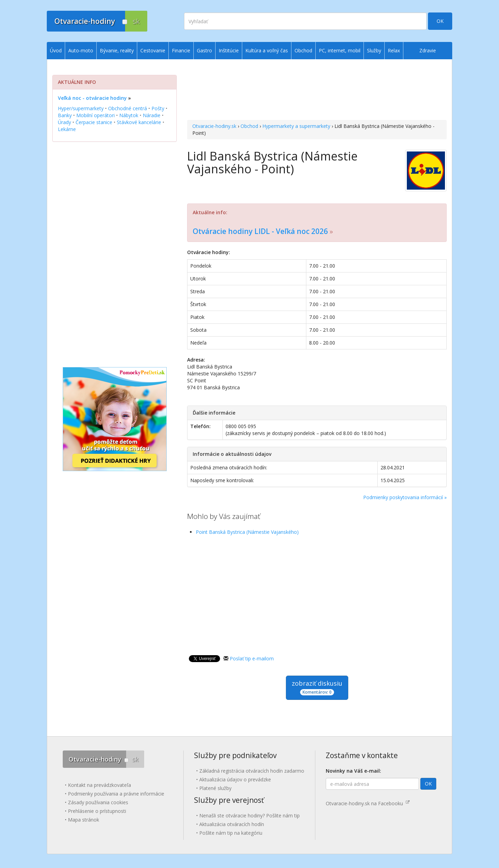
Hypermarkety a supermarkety (296, 126)
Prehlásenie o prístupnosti (97, 811)
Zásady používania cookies (98, 802)
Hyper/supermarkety (81, 108)
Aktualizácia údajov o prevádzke (235, 779)
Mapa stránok (84, 820)
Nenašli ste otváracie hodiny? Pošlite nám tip (249, 815)
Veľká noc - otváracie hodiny (92, 98)
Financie (181, 50)
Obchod (249, 126)
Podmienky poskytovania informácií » (405, 497)
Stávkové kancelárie (139, 122)
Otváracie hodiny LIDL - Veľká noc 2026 (260, 231)
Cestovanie (153, 50)
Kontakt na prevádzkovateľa (99, 785)
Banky (65, 115)
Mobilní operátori (95, 115)
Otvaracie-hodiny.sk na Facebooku (368, 803)
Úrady (64, 122)
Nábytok (129, 115)
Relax (394, 50)
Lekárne (67, 129)
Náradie (152, 115)
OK (440, 21)
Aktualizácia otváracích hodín (232, 824)
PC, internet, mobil (340, 50)
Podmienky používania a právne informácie (116, 794)
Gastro (204, 50)
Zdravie (428, 50)
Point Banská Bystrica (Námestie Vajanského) (247, 532)
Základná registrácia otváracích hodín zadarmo (252, 771)
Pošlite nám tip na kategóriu (231, 833)
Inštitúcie (229, 50)
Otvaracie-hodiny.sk (214, 126)
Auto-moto (81, 50)
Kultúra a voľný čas (267, 50)
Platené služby (215, 788)
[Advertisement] (317, 90)
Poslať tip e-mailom (252, 658)
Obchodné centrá (128, 108)
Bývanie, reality (117, 50)
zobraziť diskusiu (317, 687)
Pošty (158, 108)
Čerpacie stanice (94, 122)
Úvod (56, 50)
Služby (374, 50)
